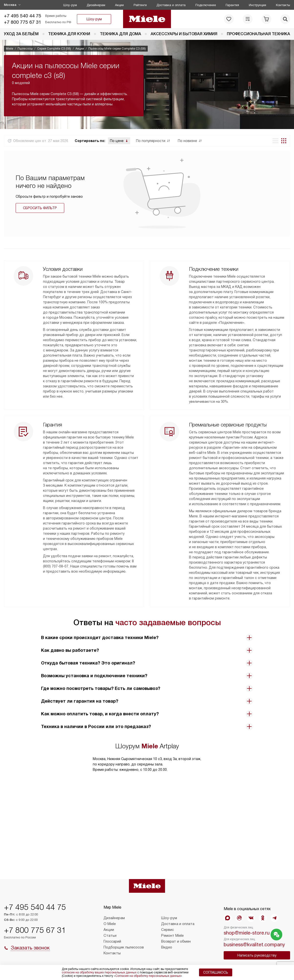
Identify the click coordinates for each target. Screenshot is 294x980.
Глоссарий (112, 941)
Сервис (168, 930)
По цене (117, 141)
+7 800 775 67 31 (23, 22)
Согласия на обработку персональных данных (148, 976)
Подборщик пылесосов (124, 947)
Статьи (110, 936)
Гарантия (232, 5)
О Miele (110, 924)
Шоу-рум (70, 5)
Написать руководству (257, 955)
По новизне (187, 141)
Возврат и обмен (176, 941)
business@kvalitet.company (254, 945)
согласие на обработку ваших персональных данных (99, 972)
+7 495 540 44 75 (23, 16)
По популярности (151, 141)
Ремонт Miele (172, 936)
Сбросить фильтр (40, 208)
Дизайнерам (96, 5)
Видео (167, 947)
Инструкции (257, 5)
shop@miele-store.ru (247, 933)
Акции (119, 5)
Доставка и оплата (171, 5)
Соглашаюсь (216, 972)
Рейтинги (140, 5)
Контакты (283, 5)
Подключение (206, 5)
